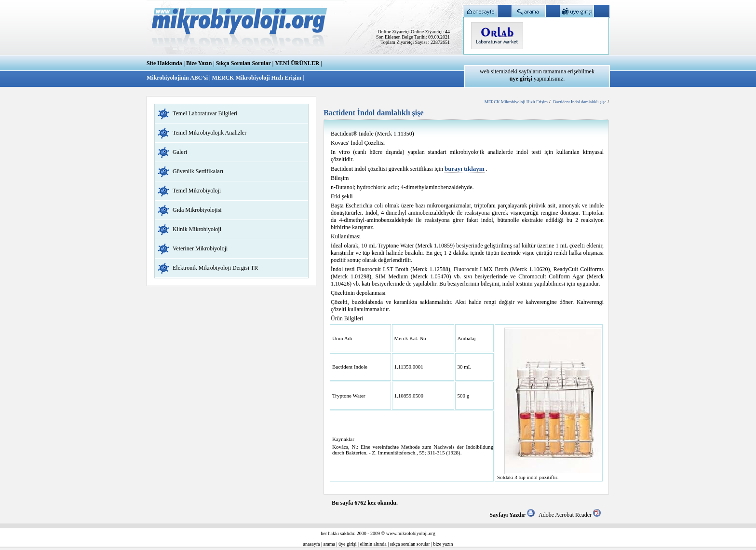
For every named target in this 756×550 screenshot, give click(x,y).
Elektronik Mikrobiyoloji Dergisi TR (215, 268)
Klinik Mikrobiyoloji (197, 229)
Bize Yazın (199, 63)
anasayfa (312, 544)
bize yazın (443, 544)
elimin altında (373, 544)
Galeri (180, 152)
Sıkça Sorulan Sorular (243, 63)
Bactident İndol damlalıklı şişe (580, 102)
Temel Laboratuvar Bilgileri (205, 113)
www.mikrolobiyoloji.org (411, 533)
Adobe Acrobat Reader (570, 515)
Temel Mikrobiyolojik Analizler (209, 133)
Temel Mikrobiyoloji (197, 191)
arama (329, 544)
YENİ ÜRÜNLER (297, 63)
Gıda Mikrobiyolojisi (197, 210)
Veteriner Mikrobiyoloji (200, 248)
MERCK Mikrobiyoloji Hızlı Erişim (256, 78)
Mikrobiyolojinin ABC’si (178, 78)
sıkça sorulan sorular (410, 544)
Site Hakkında (164, 63)
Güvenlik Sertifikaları (198, 171)
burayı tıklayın (465, 169)
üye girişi (348, 544)
